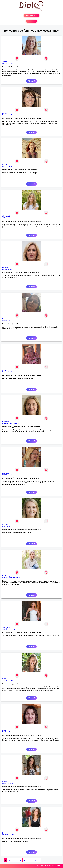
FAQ (38, 866)
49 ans (13, 321)
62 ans (13, 629)
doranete (5, 525)
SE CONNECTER (31, 21)
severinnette (6, 627)
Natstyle (5, 267)
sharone (5, 165)
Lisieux (4, 269)
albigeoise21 (6, 216)
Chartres (5, 732)
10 (39, 860)
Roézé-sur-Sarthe (8, 423)
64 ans (10, 475)
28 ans (10, 166)
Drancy (4, 475)
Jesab (4, 370)
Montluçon (6, 115)
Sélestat (5, 680)
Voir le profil (31, 81)
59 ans (10, 269)
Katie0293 (6, 473)
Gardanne (5, 835)
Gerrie (4, 319)
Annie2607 (6, 62)
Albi (3, 218)
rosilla (4, 730)
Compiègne (6, 321)
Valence (5, 64)
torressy (5, 113)
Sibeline (5, 782)
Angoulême (6, 629)
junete (4, 833)
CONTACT (58, 866)
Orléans (5, 783)
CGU (42, 866)
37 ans (11, 732)
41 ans (12, 115)
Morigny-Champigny (9, 578)
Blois (4, 526)
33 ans (9, 526)
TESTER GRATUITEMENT (32, 15)
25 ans (10, 783)
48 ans (18, 578)
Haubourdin (6, 372)
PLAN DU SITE (49, 866)
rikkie (4, 679)
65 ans (11, 64)
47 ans (12, 835)
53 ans (11, 680)
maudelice (6, 422)
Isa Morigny (6, 576)
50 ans (13, 372)
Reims (4, 166)
